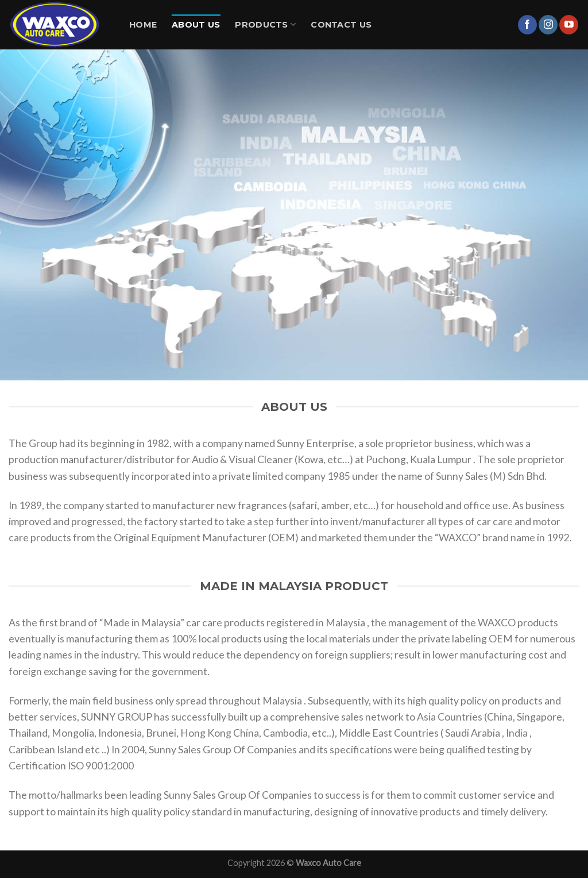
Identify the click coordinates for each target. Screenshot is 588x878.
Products (265, 24)
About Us (196, 25)
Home (143, 25)
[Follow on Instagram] (548, 25)
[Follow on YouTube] (569, 25)
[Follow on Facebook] (527, 25)
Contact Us (341, 25)
